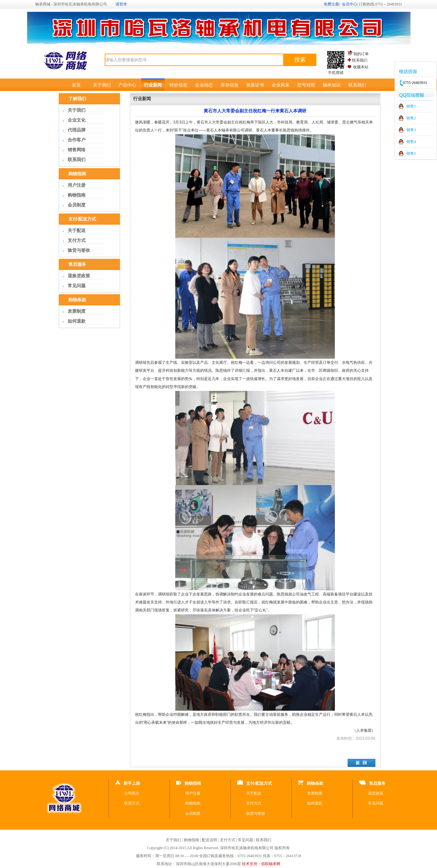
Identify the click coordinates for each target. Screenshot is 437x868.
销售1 (411, 106)
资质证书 (255, 85)
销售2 (411, 118)
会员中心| (350, 4)
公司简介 (132, 793)
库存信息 (230, 85)
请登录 (121, 4)
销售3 (411, 130)
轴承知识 (332, 85)
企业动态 (204, 85)
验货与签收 (79, 250)
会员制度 (77, 205)
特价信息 (178, 85)
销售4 (411, 142)
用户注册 (77, 185)
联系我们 (360, 60)
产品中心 (127, 85)
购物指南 (77, 195)
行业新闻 (153, 85)
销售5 (411, 153)
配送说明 (209, 840)
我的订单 (361, 54)
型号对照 (306, 85)
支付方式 (77, 240)
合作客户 (77, 140)
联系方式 (132, 803)
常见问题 (77, 286)
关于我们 (102, 85)
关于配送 (77, 231)
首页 (76, 85)
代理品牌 (77, 130)
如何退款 (77, 321)
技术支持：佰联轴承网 (261, 864)
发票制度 (77, 311)
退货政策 (376, 793)
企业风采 (281, 85)
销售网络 (77, 150)
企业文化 (77, 120)
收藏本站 (361, 67)
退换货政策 (79, 276)
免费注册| (332, 4)
